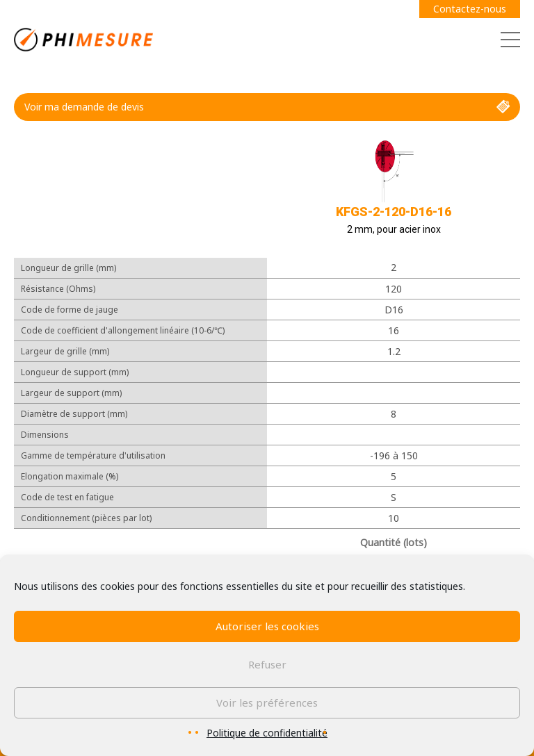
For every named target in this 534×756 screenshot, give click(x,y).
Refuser (267, 664)
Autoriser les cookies (267, 626)
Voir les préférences (267, 702)
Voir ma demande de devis (267, 107)
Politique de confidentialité (267, 733)
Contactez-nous (470, 9)
